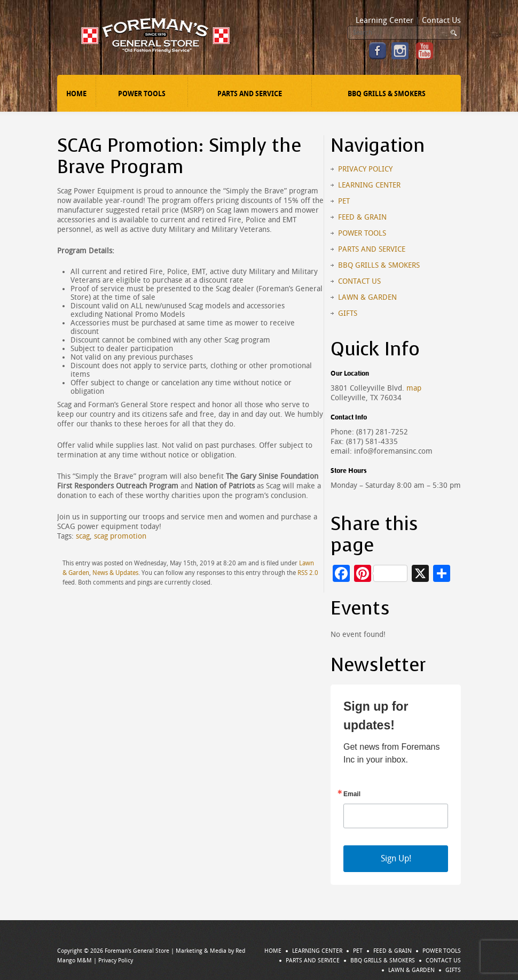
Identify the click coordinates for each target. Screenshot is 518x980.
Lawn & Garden (367, 297)
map (414, 388)
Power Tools (142, 94)
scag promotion (120, 536)
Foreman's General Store (137, 951)
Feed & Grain (362, 217)
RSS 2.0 (308, 573)
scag (83, 536)
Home (76, 94)
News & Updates (115, 573)
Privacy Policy (365, 169)
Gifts (348, 313)
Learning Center (384, 20)
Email (352, 794)
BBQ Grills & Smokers (387, 94)
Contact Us (441, 20)
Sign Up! (396, 858)
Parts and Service (250, 94)
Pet (344, 201)
